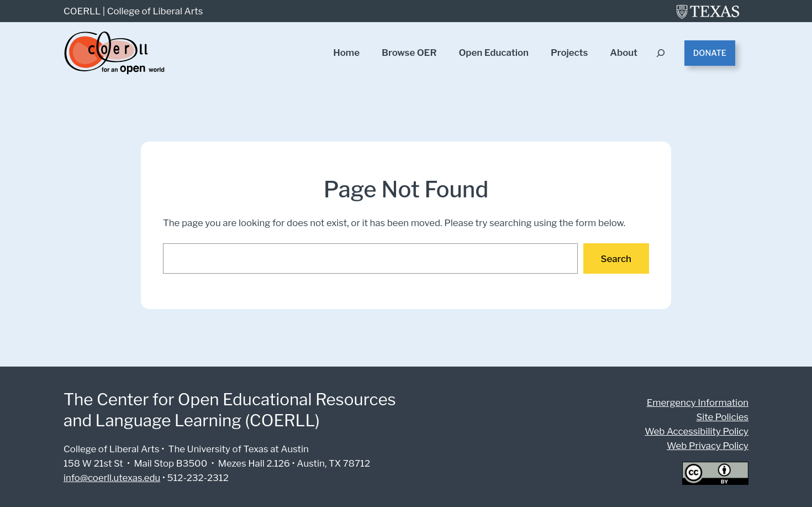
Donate (710, 53)
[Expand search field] (661, 53)
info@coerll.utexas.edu (111, 477)
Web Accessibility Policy (699, 431)
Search (617, 258)
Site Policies (723, 417)
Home (347, 53)
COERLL (82, 11)
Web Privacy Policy (709, 445)
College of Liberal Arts (153, 11)
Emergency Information (701, 402)
